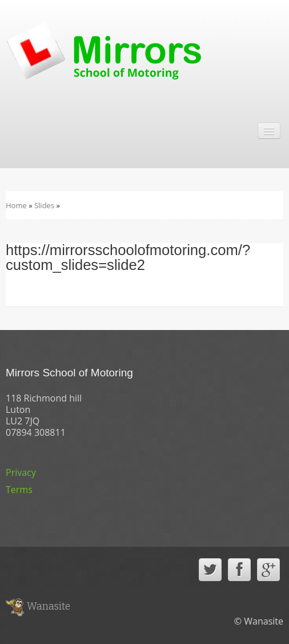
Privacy (21, 472)
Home (16, 205)
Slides (44, 205)
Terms (19, 490)
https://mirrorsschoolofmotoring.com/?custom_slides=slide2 (128, 257)
